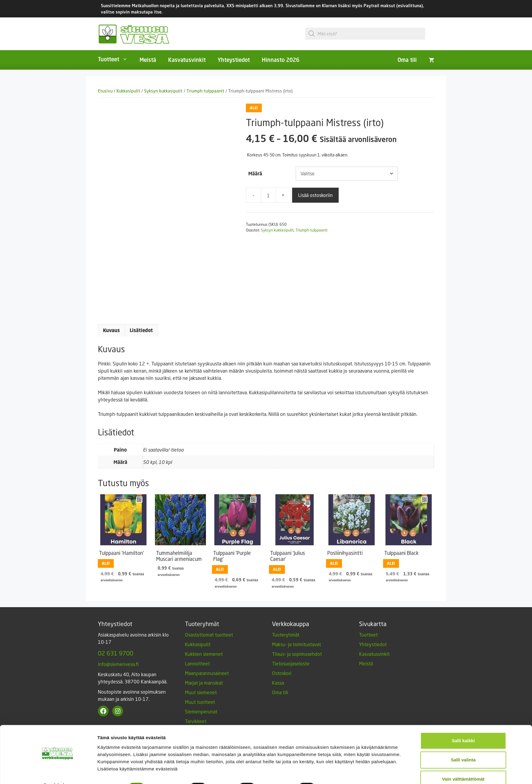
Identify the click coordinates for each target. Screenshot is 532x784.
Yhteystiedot (234, 60)
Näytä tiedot (340, 772)
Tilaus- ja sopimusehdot (297, 654)
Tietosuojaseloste (291, 663)
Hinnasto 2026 (281, 60)
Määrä (255, 174)
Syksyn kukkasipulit (163, 91)
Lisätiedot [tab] (141, 330)
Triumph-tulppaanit (205, 91)
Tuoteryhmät (286, 635)
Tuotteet (116, 59)
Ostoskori (282, 673)
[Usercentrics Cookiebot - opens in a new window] (57, 772)
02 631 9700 (116, 653)
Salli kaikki (463, 725)
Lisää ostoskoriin (315, 195)
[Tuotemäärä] (268, 195)
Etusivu (105, 91)
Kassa (278, 683)
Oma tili (407, 60)
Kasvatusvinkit (187, 60)
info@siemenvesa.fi (118, 664)
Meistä (148, 60)
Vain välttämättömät (463, 763)
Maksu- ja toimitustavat (296, 644)
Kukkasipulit (128, 91)
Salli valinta (463, 744)
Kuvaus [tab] (111, 330)
